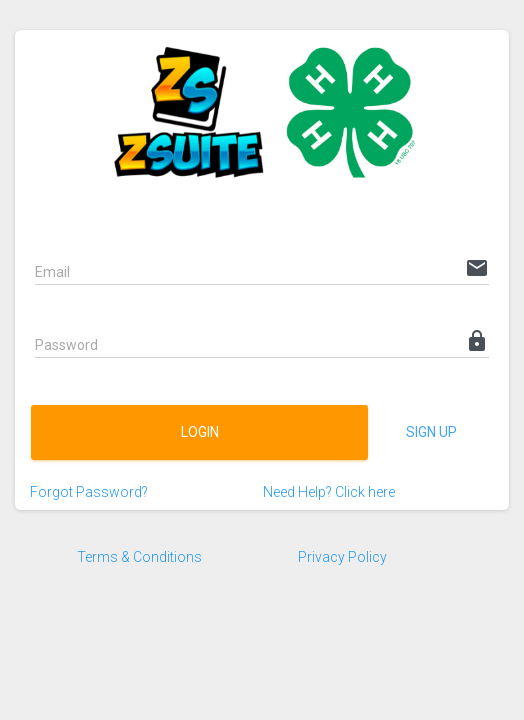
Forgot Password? (89, 492)
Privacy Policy (342, 557)
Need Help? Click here (329, 492)
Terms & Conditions (139, 557)
